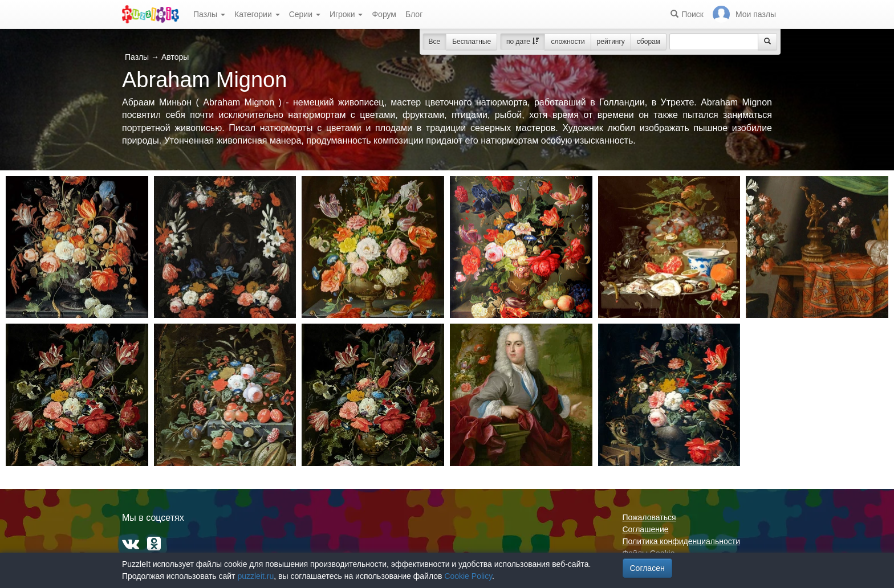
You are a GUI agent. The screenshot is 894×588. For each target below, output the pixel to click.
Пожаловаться (649, 517)
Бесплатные (472, 42)
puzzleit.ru (255, 576)
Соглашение (646, 529)
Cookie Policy (468, 576)
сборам (649, 42)
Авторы (175, 57)
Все (435, 42)
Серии (305, 14)
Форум (384, 14)
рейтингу (611, 42)
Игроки (346, 14)
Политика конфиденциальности (682, 541)
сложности (568, 42)
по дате (523, 42)
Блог (414, 14)
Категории (257, 14)
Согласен (647, 568)
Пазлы (209, 14)
